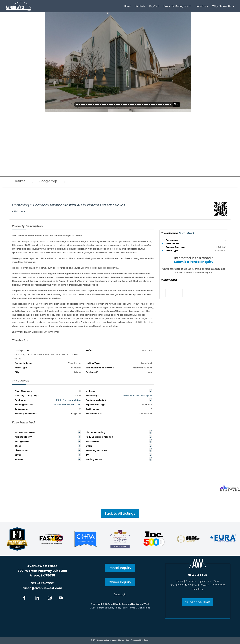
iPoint (147, 640)
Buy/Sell (154, 6)
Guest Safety (97, 608)
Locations (202, 6)
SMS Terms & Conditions (136, 608)
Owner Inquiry (120, 582)
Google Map (48, 181)
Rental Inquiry (120, 568)
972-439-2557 (42, 583)
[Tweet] (178, 293)
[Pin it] (187, 293)
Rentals (140, 6)
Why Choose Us (222, 6)
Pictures (19, 181)
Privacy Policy (114, 608)
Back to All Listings (120, 513)
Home (128, 6)
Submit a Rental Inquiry (194, 262)
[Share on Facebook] (170, 293)
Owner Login (120, 594)
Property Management (177, 6)
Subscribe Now (198, 602)
